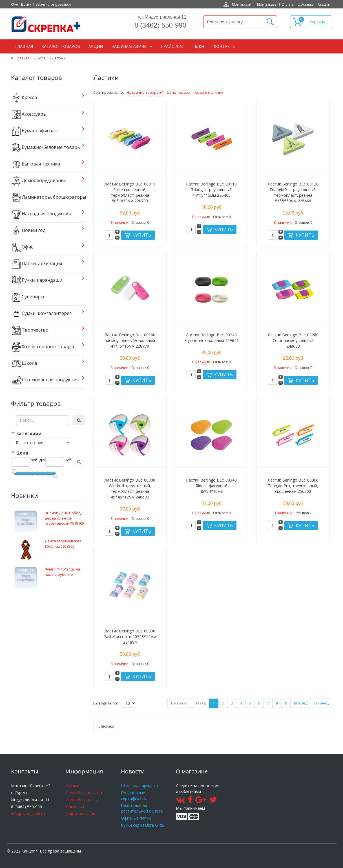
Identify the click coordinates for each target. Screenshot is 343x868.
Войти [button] (26, 4)
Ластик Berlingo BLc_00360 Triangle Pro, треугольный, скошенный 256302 (293, 486)
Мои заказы (267, 4)
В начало (179, 703)
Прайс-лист (173, 46)
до (42, 460)
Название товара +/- (145, 92)
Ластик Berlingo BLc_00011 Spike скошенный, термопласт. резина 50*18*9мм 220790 (130, 192)
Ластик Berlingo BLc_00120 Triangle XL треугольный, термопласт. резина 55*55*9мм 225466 (293, 192)
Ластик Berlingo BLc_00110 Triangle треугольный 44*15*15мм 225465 (211, 190)
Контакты (225, 46)
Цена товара (179, 92)
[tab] (48, 434)
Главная (24, 46)
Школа (40, 58)
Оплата (288, 4)
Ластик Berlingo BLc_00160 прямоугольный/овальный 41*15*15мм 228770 (130, 340)
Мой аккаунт (242, 4)
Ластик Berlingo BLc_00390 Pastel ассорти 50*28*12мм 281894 (130, 637)
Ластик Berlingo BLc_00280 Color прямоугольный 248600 (293, 340)
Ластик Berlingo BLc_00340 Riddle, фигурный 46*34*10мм (211, 486)
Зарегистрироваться (53, 4)
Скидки (324, 4)
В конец (322, 703)
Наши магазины (130, 46)
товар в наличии (208, 92)
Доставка (306, 4)
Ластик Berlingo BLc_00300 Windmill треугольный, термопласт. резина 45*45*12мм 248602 (130, 488)
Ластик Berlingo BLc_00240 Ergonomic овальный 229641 (212, 338)
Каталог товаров (61, 46)
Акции (96, 46)
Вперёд (301, 703)
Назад (200, 703)
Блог (200, 46)
